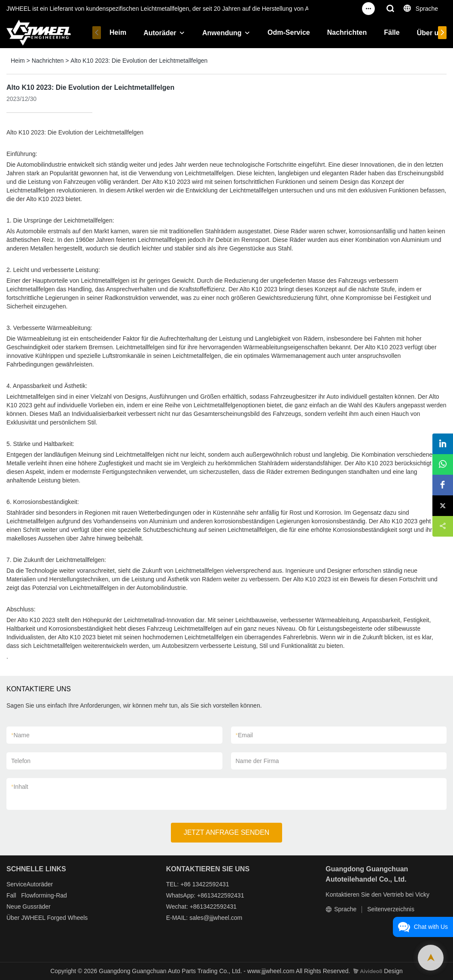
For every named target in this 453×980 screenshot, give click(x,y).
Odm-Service (289, 32)
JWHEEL (33, 918)
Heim (118, 32)
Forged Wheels (67, 918)
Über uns (432, 33)
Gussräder (36, 907)
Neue (14, 907)
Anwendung (222, 33)
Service (17, 884)
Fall (11, 895)
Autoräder (160, 33)
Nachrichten (347, 32)
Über (13, 918)
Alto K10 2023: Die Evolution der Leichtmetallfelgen (139, 61)
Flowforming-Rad (44, 895)
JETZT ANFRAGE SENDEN (227, 832)
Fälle (392, 32)
